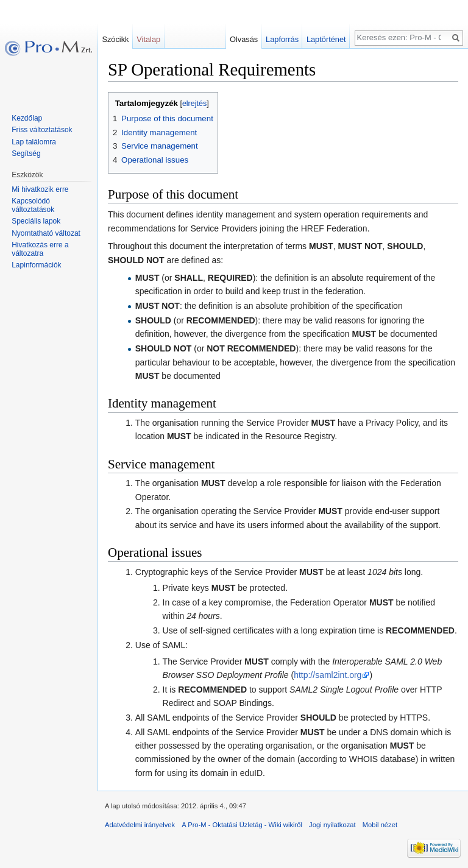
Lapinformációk (36, 265)
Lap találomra (34, 142)
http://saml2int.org (328, 675)
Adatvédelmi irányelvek (140, 825)
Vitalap (148, 39)
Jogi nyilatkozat (332, 825)
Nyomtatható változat (46, 233)
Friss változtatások (42, 130)
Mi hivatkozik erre (40, 189)
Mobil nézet (380, 825)
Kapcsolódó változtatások (33, 205)
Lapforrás (282, 39)
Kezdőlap (27, 118)
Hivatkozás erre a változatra (40, 249)
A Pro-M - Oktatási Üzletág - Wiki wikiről (242, 825)
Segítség (26, 153)
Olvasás (244, 39)
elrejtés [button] (194, 104)
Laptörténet (326, 39)
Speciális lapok (36, 221)
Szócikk (115, 39)
